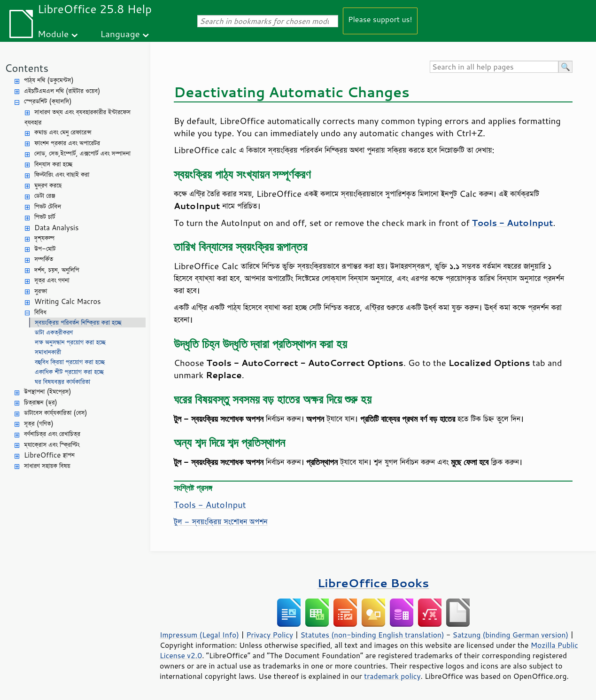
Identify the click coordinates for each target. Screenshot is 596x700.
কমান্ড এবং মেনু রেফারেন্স (63, 132)
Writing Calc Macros (68, 301)
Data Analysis (56, 228)
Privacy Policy (270, 635)
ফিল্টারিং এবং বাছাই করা (62, 175)
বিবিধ (40, 312)
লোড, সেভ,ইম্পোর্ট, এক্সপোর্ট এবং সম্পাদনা (82, 153)
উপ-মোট (45, 249)
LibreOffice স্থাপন (49, 455)
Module (53, 34)
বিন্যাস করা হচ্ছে (53, 164)
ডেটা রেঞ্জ (45, 196)
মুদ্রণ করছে (48, 185)
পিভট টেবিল (48, 206)
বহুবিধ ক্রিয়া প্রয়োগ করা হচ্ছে (70, 362)
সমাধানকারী (48, 352)
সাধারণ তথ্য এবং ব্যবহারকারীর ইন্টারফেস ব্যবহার (77, 117)
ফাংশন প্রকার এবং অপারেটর (67, 143)
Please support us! (380, 19)
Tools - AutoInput (210, 505)
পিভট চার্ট (45, 217)
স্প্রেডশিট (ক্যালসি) (48, 101)
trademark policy (392, 676)
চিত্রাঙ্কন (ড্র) (41, 402)
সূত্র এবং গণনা (52, 280)
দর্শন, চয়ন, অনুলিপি (57, 270)
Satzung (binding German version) (511, 635)
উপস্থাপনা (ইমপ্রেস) (48, 392)
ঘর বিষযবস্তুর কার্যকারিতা (62, 382)
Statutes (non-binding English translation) (372, 635)
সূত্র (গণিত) (39, 424)
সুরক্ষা (41, 291)
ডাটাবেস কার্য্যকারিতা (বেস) (56, 413)
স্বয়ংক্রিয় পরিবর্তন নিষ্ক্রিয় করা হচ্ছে (78, 323)
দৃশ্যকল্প (44, 238)
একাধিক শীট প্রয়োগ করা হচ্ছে (69, 372)
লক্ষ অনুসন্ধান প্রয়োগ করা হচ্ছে (70, 342)
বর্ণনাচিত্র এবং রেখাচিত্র (52, 434)
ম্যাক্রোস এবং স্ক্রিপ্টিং (52, 445)
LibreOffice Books (373, 583)
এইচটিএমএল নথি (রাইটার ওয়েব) (62, 91)
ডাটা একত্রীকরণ (54, 332)
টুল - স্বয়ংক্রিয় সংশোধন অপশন (221, 521)
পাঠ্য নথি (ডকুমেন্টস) (49, 80)
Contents (27, 68)
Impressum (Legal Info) (199, 635)
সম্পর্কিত (44, 259)
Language (120, 34)
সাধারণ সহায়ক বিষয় (47, 466)
